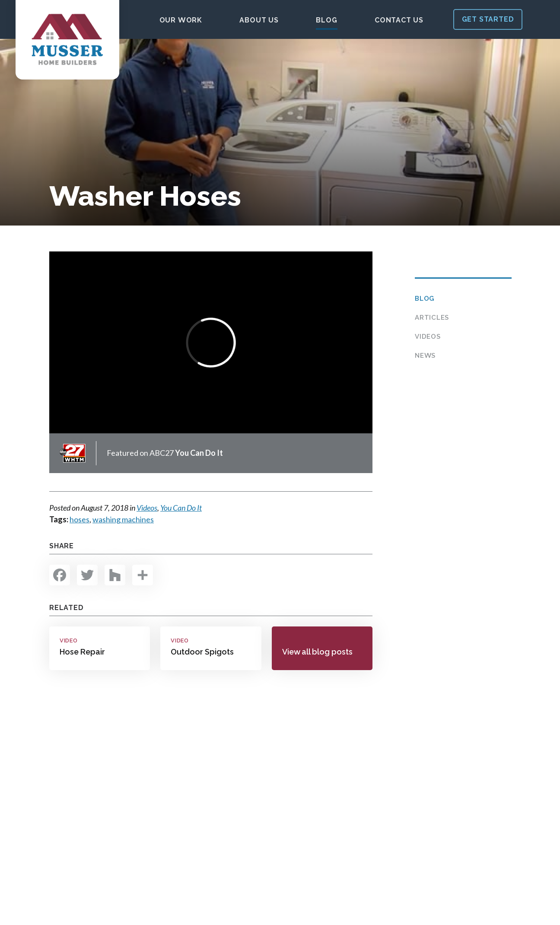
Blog (425, 299)
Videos (428, 337)
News (425, 356)
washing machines (123, 519)
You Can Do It (181, 508)
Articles (432, 318)
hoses (80, 519)
